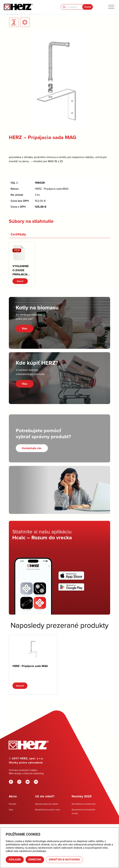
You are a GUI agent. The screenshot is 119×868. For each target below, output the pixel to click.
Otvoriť (20, 281)
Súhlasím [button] (15, 860)
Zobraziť (20, 686)
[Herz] (19, 7)
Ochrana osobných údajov (23, 770)
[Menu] (111, 7)
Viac (25, 328)
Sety (11, 810)
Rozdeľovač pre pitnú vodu (48, 810)
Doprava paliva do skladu (47, 804)
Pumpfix (13, 804)
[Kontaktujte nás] (32, 448)
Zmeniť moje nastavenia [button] (64, 860)
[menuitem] (111, 7)
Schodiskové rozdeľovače (84, 804)
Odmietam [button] (35, 860)
